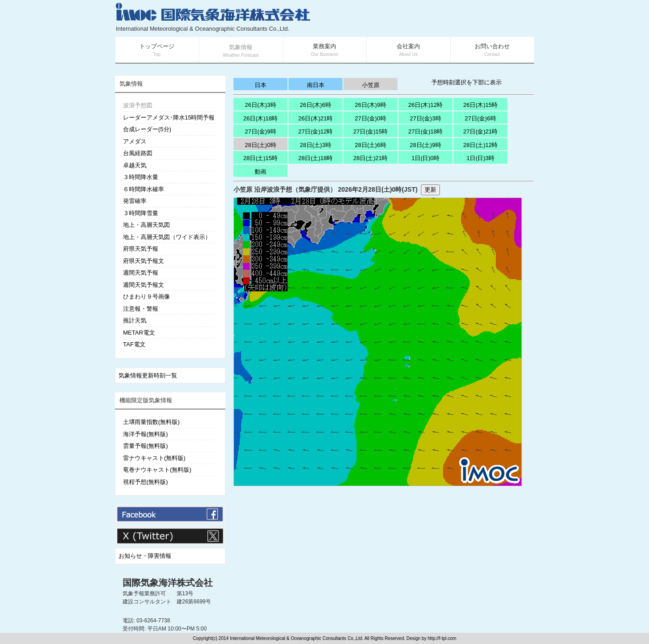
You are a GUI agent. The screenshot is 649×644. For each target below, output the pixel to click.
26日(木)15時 (481, 105)
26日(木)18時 (261, 118)
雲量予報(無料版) (146, 446)
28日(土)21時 (371, 158)
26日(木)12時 (426, 105)
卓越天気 (135, 165)
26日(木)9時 (370, 105)
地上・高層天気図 (146, 225)
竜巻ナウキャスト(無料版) (157, 470)
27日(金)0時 (370, 118)
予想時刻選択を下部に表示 (466, 82)
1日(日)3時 (480, 158)
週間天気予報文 (144, 285)
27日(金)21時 (481, 131)
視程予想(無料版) (146, 482)
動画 (261, 172)
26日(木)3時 (260, 105)
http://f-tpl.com (442, 638)
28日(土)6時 (370, 145)
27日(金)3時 (425, 118)
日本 (261, 85)
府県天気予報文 (144, 261)
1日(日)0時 (425, 158)
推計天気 (135, 320)
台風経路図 (138, 153)
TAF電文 (134, 344)
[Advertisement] (426, 18)
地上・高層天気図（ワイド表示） (167, 237)
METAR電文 (139, 333)
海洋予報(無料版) (146, 434)
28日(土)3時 (315, 145)
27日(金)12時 (316, 131)
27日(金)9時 (260, 131)
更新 (430, 190)
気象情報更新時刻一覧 (148, 375)
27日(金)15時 (371, 131)
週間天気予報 (141, 273)
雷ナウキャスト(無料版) (154, 458)
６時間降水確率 (144, 189)
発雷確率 (135, 201)
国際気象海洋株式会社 (168, 583)
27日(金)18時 (426, 131)
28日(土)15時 (261, 158)
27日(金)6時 (480, 118)
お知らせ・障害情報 (145, 556)
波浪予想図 (138, 105)
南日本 (316, 85)
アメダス (135, 141)
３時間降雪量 (141, 213)
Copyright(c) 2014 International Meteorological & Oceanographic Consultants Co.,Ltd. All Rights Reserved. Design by (310, 638)
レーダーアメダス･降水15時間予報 (169, 117)
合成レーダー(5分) (147, 129)
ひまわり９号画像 (146, 297)
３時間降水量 (141, 177)
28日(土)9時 (425, 145)
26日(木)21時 (316, 118)
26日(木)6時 (315, 105)
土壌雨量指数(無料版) (151, 422)
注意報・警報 (141, 309)
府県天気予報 (141, 249)
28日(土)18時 (316, 158)
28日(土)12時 (481, 145)
